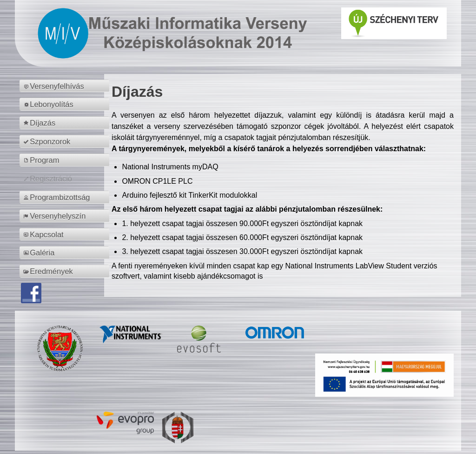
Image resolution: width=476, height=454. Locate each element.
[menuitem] (66, 86)
